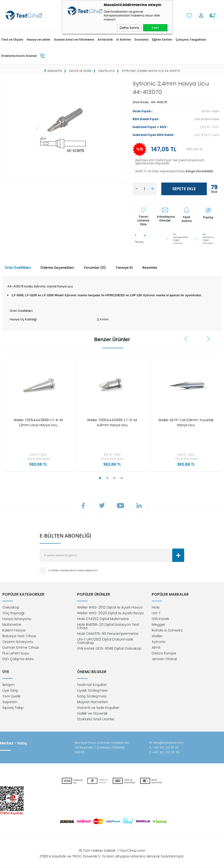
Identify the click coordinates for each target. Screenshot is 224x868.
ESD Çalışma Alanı (18, 659)
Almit (156, 647)
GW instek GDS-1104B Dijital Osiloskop (109, 648)
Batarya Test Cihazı (19, 636)
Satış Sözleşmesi (92, 696)
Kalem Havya (14, 630)
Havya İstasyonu (17, 619)
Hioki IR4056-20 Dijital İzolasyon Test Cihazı (108, 626)
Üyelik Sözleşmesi (92, 691)
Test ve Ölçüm (12, 39)
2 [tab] (107, 477)
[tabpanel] (37, 414)
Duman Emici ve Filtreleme (74, 39)
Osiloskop (11, 607)
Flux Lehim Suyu (16, 653)
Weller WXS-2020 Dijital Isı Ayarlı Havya (110, 613)
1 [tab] (100, 477)
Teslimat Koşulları (92, 685)
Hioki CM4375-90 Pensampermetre (108, 633)
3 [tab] (115, 477)
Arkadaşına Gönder (166, 219)
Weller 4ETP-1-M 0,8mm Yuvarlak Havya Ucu (186, 422)
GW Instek (160, 619)
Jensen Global (164, 659)
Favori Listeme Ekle (143, 219)
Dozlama (141, 39)
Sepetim (10, 702)
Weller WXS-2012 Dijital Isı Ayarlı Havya (110, 607)
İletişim (8, 685)
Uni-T (156, 613)
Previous (187, 338)
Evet (155, 28)
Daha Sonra (129, 28)
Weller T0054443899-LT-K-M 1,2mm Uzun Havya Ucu (38, 422)
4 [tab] (122, 477)
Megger (159, 624)
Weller (157, 636)
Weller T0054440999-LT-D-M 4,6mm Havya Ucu (112, 422)
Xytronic (159, 642)
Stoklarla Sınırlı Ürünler (19, 56)
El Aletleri (124, 39)
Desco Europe (164, 653)
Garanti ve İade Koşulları (98, 708)
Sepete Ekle (184, 189)
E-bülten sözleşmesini (63, 570)
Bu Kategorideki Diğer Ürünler (181, 238)
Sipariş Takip (13, 708)
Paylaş (208, 217)
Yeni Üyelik (11, 696)
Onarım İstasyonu (18, 642)
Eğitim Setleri (162, 39)
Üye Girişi (10, 691)
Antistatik (105, 39)
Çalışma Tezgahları (191, 39)
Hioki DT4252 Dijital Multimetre (103, 619)
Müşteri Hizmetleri (92, 702)
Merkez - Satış (13, 743)
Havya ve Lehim (39, 39)
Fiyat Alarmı (187, 219)
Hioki (156, 607)
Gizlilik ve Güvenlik (92, 714)
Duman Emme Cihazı (21, 647)
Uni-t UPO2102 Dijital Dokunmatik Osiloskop (105, 641)
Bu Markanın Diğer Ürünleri (208, 238)
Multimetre (12, 624)
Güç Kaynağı (13, 613)
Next (208, 338)
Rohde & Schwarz (167, 630)
